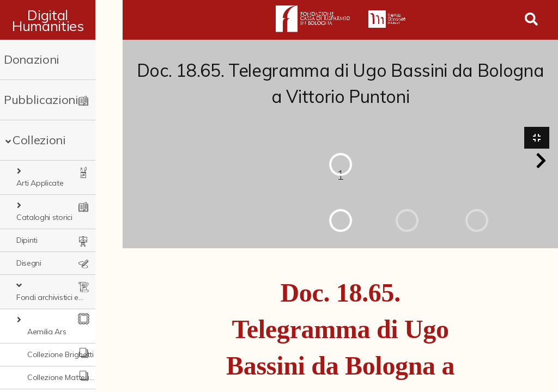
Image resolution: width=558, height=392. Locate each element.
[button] (541, 161)
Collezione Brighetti (60, 309)
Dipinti (27, 217)
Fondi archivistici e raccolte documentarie (69, 263)
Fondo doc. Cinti (55, 354)
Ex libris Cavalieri (55, 377)
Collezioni (39, 140)
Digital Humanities (61, 20)
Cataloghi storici (51, 194)
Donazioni (32, 59)
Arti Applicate (47, 171)
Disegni (29, 240)
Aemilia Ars (47, 286)
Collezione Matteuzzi (63, 332)
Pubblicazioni (41, 100)
